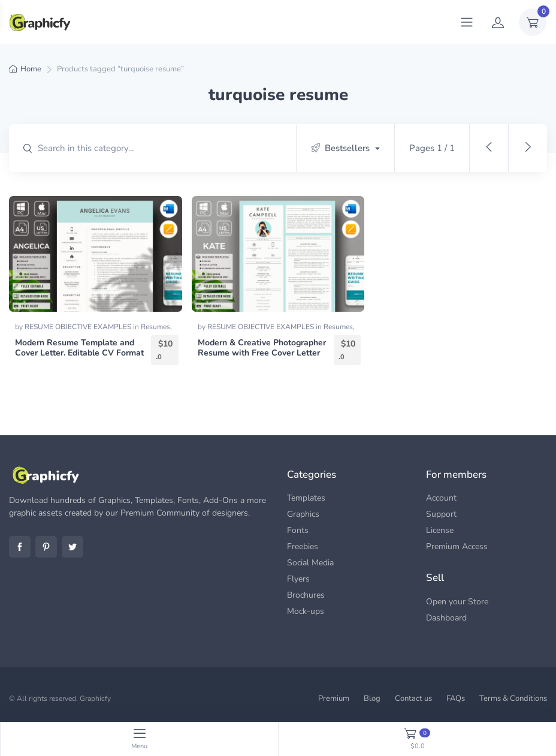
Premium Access (457, 546)
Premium (334, 698)
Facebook (20, 547)
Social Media (310, 563)
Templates (306, 498)
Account (441, 498)
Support (441, 514)
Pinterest (46, 547)
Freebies (303, 546)
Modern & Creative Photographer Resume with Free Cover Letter (262, 348)
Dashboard (446, 618)
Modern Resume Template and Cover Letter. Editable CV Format (79, 348)
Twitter (72, 547)
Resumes (155, 327)
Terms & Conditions (513, 698)
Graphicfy (95, 698)
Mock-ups (306, 611)
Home (31, 69)
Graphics (303, 514)
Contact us (413, 698)
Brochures (306, 595)
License (440, 530)
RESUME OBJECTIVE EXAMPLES (79, 327)
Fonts (298, 530)
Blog (372, 698)
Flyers (298, 579)
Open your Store (457, 602)
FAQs (456, 698)
